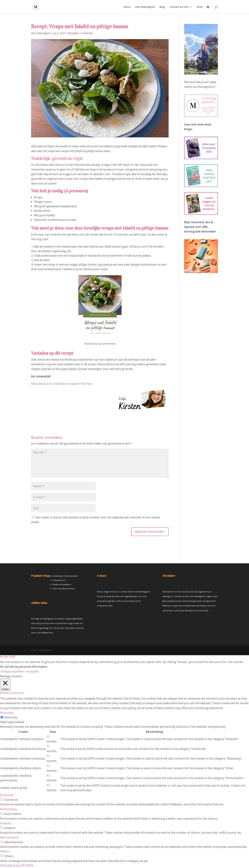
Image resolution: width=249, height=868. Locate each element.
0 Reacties (87, 33)
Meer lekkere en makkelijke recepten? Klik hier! (62, 384)
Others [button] (4, 851)
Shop (200, 7)
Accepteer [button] (33, 671)
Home (127, 7)
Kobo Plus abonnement (64, 588)
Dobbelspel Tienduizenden (65, 576)
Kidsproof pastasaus (62, 584)
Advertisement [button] (9, 837)
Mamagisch (44, 33)
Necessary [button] (7, 713)
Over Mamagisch (145, 7)
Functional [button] (7, 795)
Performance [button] (8, 809)
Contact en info (179, 7)
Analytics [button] (6, 823)
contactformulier (105, 606)
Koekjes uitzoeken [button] (13, 671)
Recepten (73, 33)
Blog (162, 7)
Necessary (11, 717)
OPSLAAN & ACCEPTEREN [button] (17, 866)
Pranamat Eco (59, 580)
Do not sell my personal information (24, 667)
